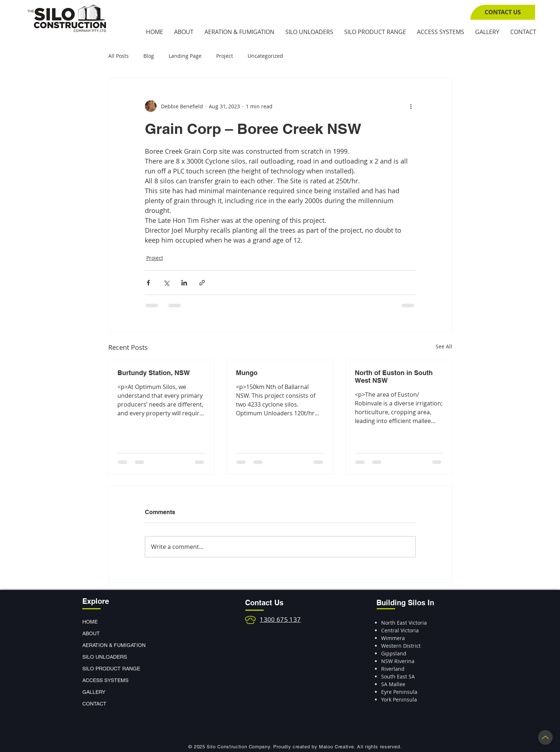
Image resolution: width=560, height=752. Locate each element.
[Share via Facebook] (148, 283)
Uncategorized (265, 56)
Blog (149, 56)
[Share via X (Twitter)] (166, 283)
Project (225, 56)
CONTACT (94, 704)
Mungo (247, 373)
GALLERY (94, 692)
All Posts (119, 56)
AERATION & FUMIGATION (108, 645)
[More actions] (411, 106)
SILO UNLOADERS (105, 657)
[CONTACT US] (503, 12)
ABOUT (91, 633)
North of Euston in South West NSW (394, 377)
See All (444, 346)
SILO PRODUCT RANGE (108, 669)
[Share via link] (202, 283)
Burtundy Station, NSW (154, 373)
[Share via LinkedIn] (184, 283)
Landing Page (185, 56)
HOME (90, 622)
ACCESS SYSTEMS (105, 680)
